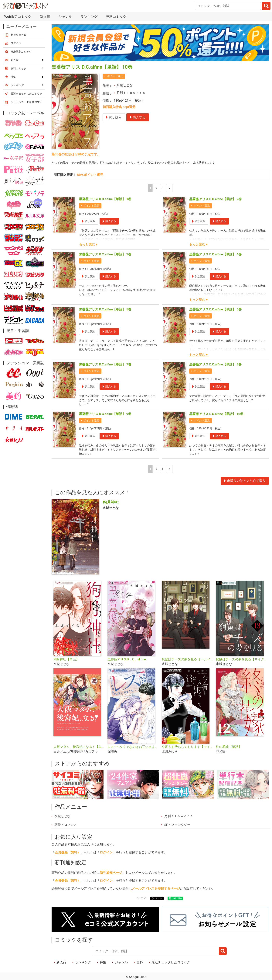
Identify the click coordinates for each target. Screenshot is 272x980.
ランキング (89, 17)
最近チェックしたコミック (171, 966)
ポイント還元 (115, 76)
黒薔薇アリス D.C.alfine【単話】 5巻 (105, 310)
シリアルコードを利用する (26, 102)
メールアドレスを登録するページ (156, 892)
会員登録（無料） (68, 856)
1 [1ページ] (150, 188)
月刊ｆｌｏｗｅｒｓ (131, 93)
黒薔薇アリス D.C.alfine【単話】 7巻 (105, 365)
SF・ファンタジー (177, 828)
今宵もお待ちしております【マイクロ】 (187, 750)
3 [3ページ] (162, 188)
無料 (140, 966)
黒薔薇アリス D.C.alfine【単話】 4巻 (215, 255)
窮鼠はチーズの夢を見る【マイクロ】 (241, 663)
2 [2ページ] (156, 188)
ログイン (106, 856)
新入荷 (45, 17)
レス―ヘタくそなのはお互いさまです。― (133, 750)
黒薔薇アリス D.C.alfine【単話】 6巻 (215, 310)
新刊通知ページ (111, 876)
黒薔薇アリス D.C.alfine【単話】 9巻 (105, 416)
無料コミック (116, 17)
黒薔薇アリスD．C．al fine (127, 663)
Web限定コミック (18, 17)
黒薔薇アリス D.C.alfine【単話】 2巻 (215, 200)
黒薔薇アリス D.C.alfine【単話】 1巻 (105, 200)
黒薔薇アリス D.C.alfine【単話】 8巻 (215, 365)
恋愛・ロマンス (66, 828)
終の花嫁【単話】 (229, 750)
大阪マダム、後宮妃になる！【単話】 (79, 750)
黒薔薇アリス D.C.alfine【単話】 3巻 (105, 255)
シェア (142, 902)
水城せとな (125, 85)
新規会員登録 (19, 35)
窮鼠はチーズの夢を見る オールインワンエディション (187, 663)
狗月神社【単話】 (66, 663)
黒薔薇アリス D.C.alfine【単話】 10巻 (216, 416)
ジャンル (65, 17)
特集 (103, 966)
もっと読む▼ (89, 245)
